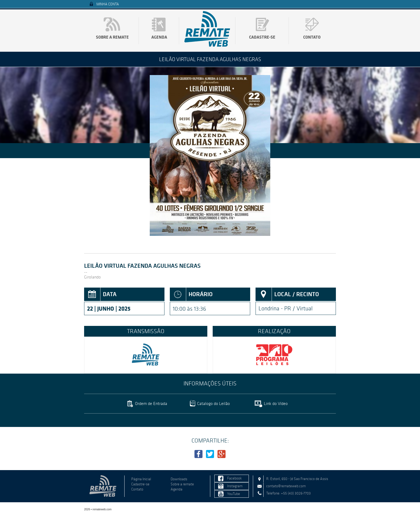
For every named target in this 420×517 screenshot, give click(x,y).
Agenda (159, 37)
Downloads (179, 479)
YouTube (234, 494)
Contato (312, 37)
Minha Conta (108, 4)
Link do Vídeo (276, 403)
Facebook (235, 478)
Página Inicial (141, 479)
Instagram (235, 486)
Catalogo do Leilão (213, 403)
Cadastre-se (262, 37)
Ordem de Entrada (151, 403)
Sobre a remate (112, 37)
